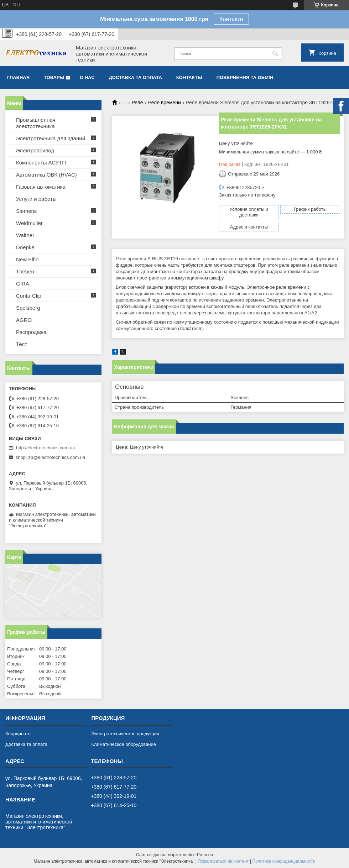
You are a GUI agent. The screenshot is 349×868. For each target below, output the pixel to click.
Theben (25, 271)
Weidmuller (29, 223)
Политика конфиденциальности (284, 861)
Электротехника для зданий (51, 138)
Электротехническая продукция (125, 734)
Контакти (231, 19)
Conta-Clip (29, 296)
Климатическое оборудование (123, 744)
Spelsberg (28, 308)
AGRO (24, 320)
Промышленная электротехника (36, 123)
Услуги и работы (36, 199)
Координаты (18, 734)
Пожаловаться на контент (223, 861)
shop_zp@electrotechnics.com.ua (50, 457)
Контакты (189, 77)
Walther (25, 235)
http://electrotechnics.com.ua (45, 448)
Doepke (25, 247)
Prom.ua (205, 855)
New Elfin (27, 259)
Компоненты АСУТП (41, 163)
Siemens (26, 211)
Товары (54, 77)
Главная (18, 77)
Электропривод (35, 150)
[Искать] (275, 54)
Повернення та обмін (245, 77)
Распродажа (31, 332)
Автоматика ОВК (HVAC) (46, 175)
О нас (87, 77)
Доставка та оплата (136, 77)
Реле (137, 103)
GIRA (23, 284)
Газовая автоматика (41, 187)
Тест (22, 344)
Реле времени (165, 103)
